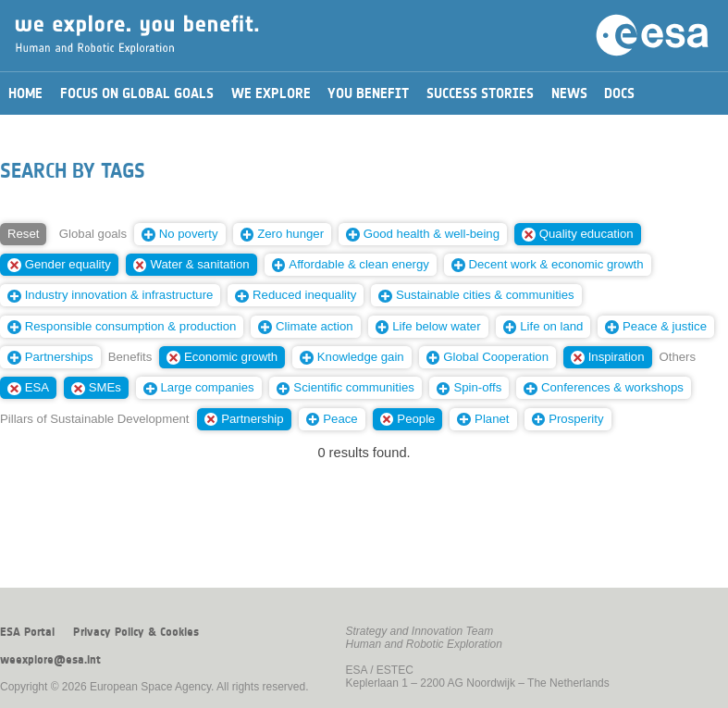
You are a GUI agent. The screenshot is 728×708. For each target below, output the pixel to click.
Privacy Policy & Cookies (136, 632)
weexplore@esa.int (50, 660)
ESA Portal (27, 632)
